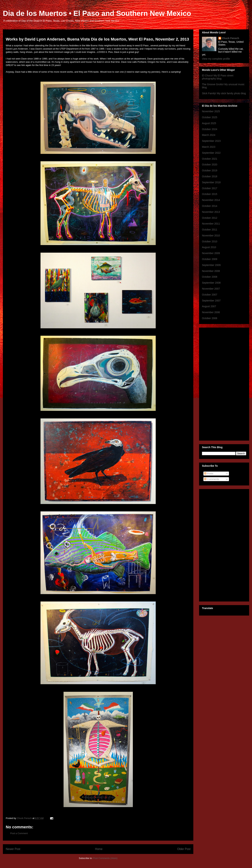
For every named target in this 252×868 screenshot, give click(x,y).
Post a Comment (19, 833)
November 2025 (211, 111)
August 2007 (209, 306)
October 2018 (210, 176)
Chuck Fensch (231, 38)
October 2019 (210, 170)
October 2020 (210, 165)
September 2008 (211, 283)
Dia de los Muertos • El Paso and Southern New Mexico (97, 13)
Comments (212, 479)
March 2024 (209, 135)
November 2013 (211, 212)
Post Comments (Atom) (105, 858)
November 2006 (211, 312)
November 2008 (211, 271)
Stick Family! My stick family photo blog (224, 93)
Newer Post (13, 849)
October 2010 (210, 241)
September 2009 (211, 265)
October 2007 (210, 295)
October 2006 (210, 318)
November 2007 (211, 289)
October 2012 (210, 218)
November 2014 (211, 200)
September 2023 (211, 141)
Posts (209, 474)
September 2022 (211, 153)
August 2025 (209, 123)
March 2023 (209, 147)
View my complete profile (216, 59)
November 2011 (211, 224)
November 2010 (211, 236)
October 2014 (210, 206)
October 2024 (210, 129)
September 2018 (211, 182)
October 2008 (210, 277)
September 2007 (211, 301)
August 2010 (209, 247)
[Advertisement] (216, 383)
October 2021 (210, 159)
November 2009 (211, 253)
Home (99, 849)
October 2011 (210, 230)
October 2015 (210, 194)
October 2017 (210, 188)
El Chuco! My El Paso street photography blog (218, 77)
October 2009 (210, 259)
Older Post (184, 849)
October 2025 (210, 117)
